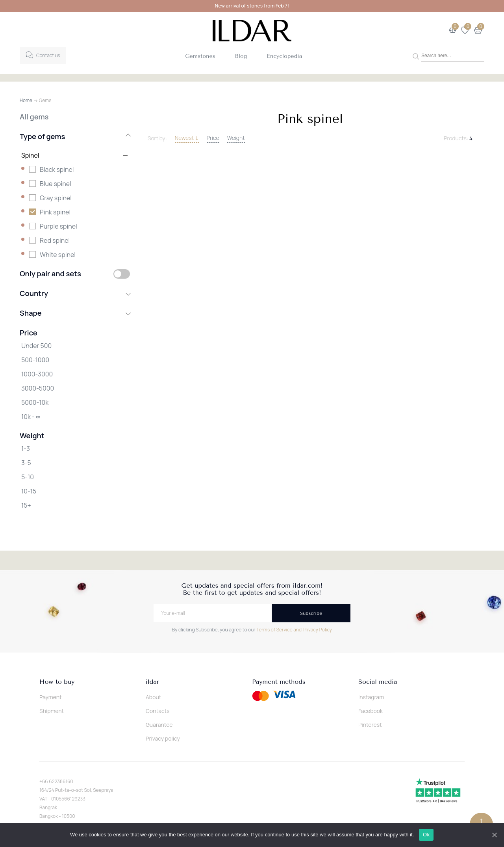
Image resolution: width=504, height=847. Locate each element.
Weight (236, 138)
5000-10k (35, 402)
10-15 (29, 491)
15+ (26, 505)
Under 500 (36, 346)
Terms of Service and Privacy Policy (294, 630)
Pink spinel (55, 212)
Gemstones (200, 56)
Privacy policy (163, 738)
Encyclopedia (284, 56)
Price (213, 138)
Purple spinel (58, 226)
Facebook (371, 711)
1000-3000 (37, 374)
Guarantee (159, 725)
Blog (241, 56)
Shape (75, 313)
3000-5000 (38, 388)
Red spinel (55, 240)
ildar (152, 682)
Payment (51, 697)
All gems (34, 117)
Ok (427, 835)
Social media (378, 682)
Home (26, 100)
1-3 (26, 449)
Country (75, 293)
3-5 (26, 463)
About (153, 697)
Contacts (158, 711)
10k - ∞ (31, 417)
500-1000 (35, 360)
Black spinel (57, 169)
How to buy (57, 682)
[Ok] (494, 835)
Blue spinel (56, 184)
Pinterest (370, 725)
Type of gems (75, 136)
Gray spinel (56, 198)
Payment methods (279, 682)
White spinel (58, 255)
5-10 (28, 477)
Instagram (371, 697)
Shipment (52, 711)
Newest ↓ (187, 138)
